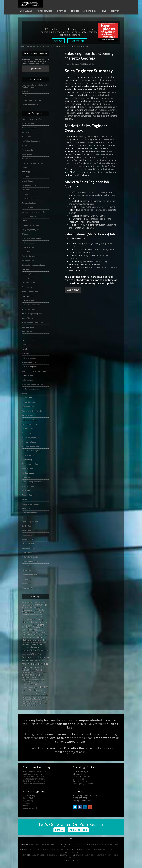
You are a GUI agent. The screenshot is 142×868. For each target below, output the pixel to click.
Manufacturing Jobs (29, 367)
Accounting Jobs (28, 123)
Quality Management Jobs (32, 482)
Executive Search (28, 283)
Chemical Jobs (27, 181)
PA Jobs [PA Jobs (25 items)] (37, 697)
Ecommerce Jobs (28, 247)
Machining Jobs (28, 353)
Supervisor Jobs (28, 544)
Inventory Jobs (27, 331)
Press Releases (28, 433)
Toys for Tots (27, 566)
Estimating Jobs (28, 274)
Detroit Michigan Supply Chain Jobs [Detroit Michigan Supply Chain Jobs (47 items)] (35, 672)
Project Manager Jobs (30, 464)
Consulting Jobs (28, 207)
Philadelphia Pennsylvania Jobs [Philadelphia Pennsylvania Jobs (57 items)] (37, 699)
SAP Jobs (25, 517)
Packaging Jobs (27, 415)
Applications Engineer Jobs (32, 141)
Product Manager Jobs (30, 446)
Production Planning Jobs (31, 451)
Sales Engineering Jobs (30, 504)
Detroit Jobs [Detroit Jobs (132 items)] (31, 635)
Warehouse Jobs (28, 588)
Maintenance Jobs (29, 358)
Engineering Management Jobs (33, 265)
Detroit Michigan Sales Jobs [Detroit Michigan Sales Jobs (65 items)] (33, 670)
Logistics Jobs (27, 349)
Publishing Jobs (27, 468)
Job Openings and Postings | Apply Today (41, 46)
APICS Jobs (26, 137)
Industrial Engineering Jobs (32, 314)
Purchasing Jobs (28, 473)
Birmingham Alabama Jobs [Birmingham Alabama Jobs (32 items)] (30, 615)
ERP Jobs (25, 269)
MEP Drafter (27, 96)
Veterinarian (26, 583)
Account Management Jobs (32, 119)
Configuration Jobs (29, 198)
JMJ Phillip (30, 4)
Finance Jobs (27, 287)
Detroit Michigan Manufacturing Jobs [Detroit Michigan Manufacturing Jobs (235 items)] (35, 665)
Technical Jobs (27, 552)
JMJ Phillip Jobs (28, 340)
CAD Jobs (26, 176)
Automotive (26, 159)
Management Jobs (29, 362)
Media (24, 393)
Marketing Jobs (28, 375)
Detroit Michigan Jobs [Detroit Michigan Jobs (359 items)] (32, 655)
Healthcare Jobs (28, 296)
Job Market (26, 345)
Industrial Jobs (27, 318)
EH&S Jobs (26, 252)
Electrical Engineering (30, 256)
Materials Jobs (27, 380)
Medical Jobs (27, 398)
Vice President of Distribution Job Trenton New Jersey (35, 86)
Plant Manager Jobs (29, 424)
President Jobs (27, 429)
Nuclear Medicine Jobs (31, 402)
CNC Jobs (26, 190)
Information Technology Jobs (33, 322)
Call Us (58, 41)
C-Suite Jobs (27, 168)
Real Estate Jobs (28, 486)
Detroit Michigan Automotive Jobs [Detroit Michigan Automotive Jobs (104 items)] (35, 639)
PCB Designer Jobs (29, 420)
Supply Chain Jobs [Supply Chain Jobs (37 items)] (31, 705)
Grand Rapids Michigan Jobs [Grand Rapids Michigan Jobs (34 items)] (30, 675)
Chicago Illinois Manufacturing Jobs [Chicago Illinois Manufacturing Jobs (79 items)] (34, 626)
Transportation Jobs (29, 575)
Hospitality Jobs (28, 300)
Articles (25, 145)
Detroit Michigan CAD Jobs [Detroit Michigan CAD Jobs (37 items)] (34, 645)
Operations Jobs (28, 406)
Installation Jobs (28, 327)
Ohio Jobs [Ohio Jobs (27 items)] (28, 697)
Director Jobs (27, 234)
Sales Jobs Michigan (29, 513)
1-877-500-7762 (80, 798)
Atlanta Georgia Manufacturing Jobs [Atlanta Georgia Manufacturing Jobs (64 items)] (33, 611)
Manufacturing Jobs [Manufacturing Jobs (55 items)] (30, 687)
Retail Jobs (26, 491)
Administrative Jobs (29, 128)
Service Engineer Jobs (30, 521)
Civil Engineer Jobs (29, 185)
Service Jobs (27, 526)
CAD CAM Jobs (28, 172)
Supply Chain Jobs (29, 548)
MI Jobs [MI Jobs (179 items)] (32, 690)
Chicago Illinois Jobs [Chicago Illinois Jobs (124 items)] (33, 621)
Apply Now (73, 290)
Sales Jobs (26, 508)
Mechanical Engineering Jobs (33, 389)
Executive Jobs (28, 278)
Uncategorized (27, 579)
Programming (27, 460)
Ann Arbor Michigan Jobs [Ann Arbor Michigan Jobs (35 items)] (29, 602)
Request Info (77, 41)
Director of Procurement (31, 238)
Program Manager (29, 455)
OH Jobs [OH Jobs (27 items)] (33, 697)
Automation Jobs (28, 154)
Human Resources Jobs (31, 305)
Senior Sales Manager (30, 105)
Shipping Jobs (27, 535)
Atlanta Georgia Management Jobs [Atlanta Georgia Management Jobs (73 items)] (31, 609)
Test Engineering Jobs (30, 561)
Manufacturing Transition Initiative (34, 371)
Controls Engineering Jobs (32, 216)
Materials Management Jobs (33, 384)
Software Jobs (27, 539)
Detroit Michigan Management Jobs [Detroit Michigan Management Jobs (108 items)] (35, 661)
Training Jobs (27, 570)
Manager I (26, 91)
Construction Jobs (29, 203)
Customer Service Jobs (31, 225)
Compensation (27, 194)
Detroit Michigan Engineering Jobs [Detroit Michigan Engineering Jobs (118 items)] (30, 648)
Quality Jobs (26, 477)
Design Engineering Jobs (31, 229)
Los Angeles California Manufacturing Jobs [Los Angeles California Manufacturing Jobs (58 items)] (32, 683)
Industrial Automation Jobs (32, 309)
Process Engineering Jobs (31, 437)
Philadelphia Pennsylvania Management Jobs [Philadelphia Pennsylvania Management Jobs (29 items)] (35, 701)
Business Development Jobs (33, 163)
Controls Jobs (27, 221)
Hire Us (59, 830)
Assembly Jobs (27, 150)
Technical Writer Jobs (30, 557)
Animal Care (26, 132)
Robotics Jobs (27, 495)
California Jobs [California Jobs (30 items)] (37, 617)
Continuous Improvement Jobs (33, 212)
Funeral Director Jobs (30, 291)
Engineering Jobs (28, 260)
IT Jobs (25, 336)
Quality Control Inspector (31, 100)
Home (23, 46)
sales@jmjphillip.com (82, 801)
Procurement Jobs (29, 442)
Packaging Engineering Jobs (32, 411)
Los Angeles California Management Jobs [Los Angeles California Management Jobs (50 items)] (35, 680)
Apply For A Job (78, 830)
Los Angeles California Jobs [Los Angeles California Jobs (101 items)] (33, 676)
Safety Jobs (26, 499)
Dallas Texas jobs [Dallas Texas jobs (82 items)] (29, 630)
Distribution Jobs (28, 243)
